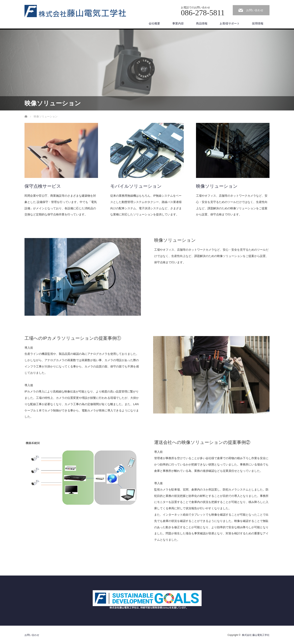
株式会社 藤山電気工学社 (256, 635)
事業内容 (178, 23)
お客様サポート (230, 23)
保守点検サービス (43, 186)
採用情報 (258, 23)
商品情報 (202, 23)
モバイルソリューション (136, 186)
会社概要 (154, 23)
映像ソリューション (217, 186)
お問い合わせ (255, 10)
